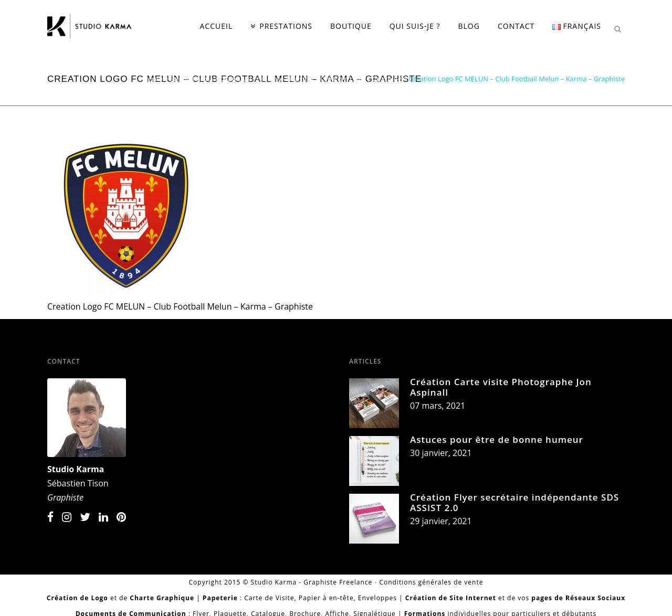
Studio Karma (76, 469)
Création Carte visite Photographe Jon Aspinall (501, 387)
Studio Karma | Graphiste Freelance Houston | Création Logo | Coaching (286, 79)
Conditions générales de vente (431, 582)
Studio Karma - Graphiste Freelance (312, 582)
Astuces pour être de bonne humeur (497, 439)
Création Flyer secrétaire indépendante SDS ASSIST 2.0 (514, 502)
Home (153, 79)
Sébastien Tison (78, 483)
